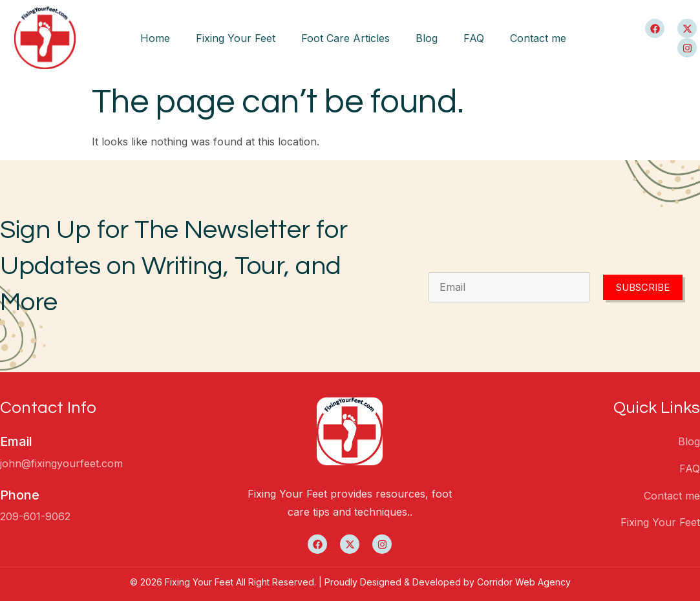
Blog (427, 38)
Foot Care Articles (345, 38)
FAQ (474, 38)
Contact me (538, 38)
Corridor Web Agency (524, 582)
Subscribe (643, 287)
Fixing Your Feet (236, 38)
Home (155, 38)
